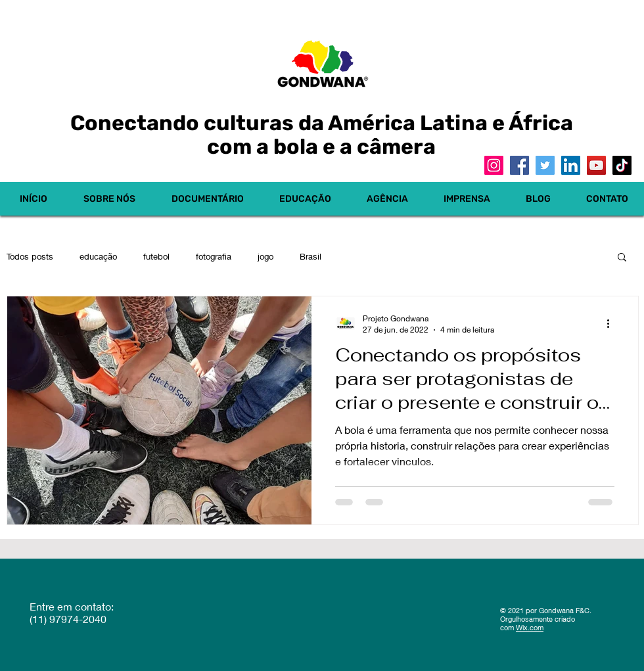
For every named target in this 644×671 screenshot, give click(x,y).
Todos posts (30, 256)
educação (98, 256)
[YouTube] (596, 165)
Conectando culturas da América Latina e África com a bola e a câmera (322, 135)
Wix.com (530, 627)
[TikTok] (622, 165)
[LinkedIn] (571, 165)
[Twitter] (545, 165)
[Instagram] (494, 165)
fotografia (214, 256)
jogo (265, 256)
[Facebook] (519, 165)
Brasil (310, 256)
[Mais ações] (612, 323)
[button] (622, 258)
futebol (156, 256)
